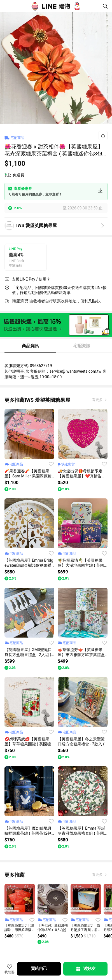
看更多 (98, 400)
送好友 (85, 969)
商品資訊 (30, 346)
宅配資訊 (82, 346)
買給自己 (39, 969)
